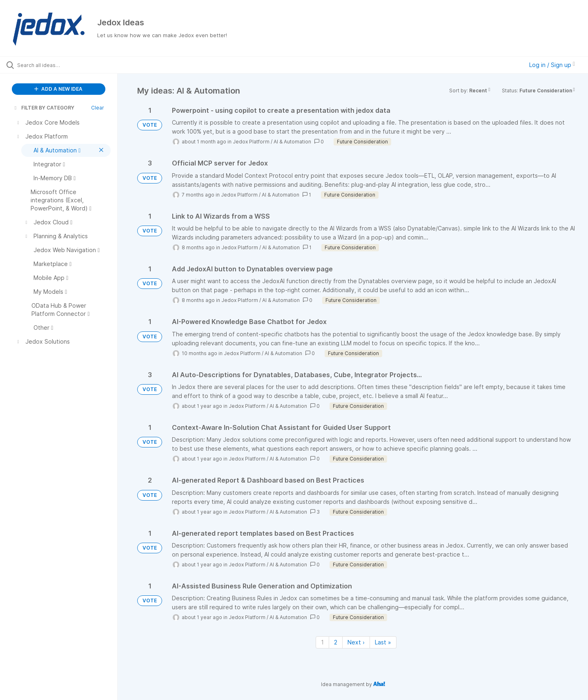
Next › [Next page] (356, 642)
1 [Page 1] (322, 642)
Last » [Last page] (383, 642)
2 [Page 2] (336, 642)
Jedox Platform (251, 142)
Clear (98, 108)
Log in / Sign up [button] (552, 65)
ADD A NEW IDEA (58, 89)
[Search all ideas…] (69, 65)
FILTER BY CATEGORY (44, 108)
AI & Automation (292, 142)
